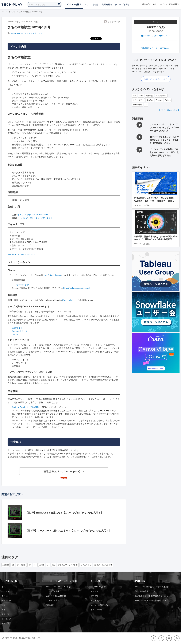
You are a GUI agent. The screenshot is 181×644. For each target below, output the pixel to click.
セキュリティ (138, 100)
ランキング (6, 619)
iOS (135, 96)
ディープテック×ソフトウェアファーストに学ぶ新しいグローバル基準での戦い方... (164, 128)
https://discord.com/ (52, 275)
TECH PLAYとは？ (99, 587)
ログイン (164, 4)
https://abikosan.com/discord (76, 288)
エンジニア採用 (53, 591)
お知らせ (94, 591)
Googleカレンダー (149, 36)
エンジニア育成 (53, 601)
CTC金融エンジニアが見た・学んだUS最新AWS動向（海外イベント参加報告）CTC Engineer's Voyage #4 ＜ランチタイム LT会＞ (155, 201)
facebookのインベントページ (21, 254)
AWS (141, 96)
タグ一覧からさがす (170, 110)
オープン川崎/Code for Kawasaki (33, 215)
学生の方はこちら (149, 4)
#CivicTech (16, 33)
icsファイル (165, 36)
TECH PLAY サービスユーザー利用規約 (152, 587)
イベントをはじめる (99, 605)
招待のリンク (23, 285)
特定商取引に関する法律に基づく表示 (151, 596)
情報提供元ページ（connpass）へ (64, 471)
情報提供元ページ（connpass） (156, 48)
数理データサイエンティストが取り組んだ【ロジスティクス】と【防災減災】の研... (164, 140)
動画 (3, 605)
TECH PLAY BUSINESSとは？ (59, 587)
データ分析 (138, 105)
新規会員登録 (174, 4)
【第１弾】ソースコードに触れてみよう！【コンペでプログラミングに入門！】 (68, 531)
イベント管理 (96, 610)
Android (159, 100)
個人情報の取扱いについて (147, 591)
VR (48, 565)
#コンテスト (27, 33)
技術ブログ (6, 601)
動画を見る (107, 4)
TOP (3, 12)
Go (13, 565)
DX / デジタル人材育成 (56, 596)
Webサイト (17, 328)
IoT (35, 565)
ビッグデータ (161, 96)
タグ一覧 (5, 623)
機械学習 (149, 96)
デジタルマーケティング (68, 565)
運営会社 (94, 596)
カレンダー (6, 591)
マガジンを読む (92, 4)
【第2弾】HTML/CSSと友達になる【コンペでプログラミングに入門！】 (64, 513)
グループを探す (122, 4)
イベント (12, 12)
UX (146, 105)
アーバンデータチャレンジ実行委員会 (35, 218)
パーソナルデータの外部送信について (151, 601)
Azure (42, 565)
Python (168, 100)
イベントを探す (74, 4)
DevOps (150, 100)
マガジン (5, 596)
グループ (5, 614)
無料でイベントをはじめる (156, 79)
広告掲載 (50, 605)
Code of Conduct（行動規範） (26, 407)
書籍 (3, 610)
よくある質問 (96, 601)
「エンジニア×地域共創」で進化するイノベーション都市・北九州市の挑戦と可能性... (164, 152)
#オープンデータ (41, 33)
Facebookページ (70, 300)
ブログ (15, 334)
